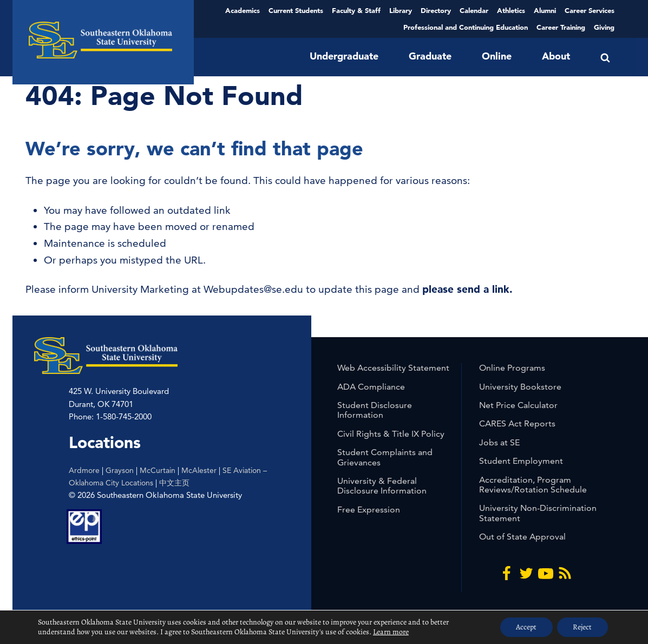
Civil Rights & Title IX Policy (391, 434)
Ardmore (84, 470)
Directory (436, 10)
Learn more (391, 632)
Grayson (120, 470)
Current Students (296, 10)
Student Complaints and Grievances (385, 457)
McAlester (199, 470)
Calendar (474, 10)
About (556, 56)
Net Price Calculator (518, 405)
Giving (604, 27)
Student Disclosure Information (375, 410)
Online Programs (512, 368)
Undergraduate (344, 56)
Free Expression (369, 510)
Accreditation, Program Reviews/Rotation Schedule (533, 485)
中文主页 (174, 483)
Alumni (545, 10)
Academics (243, 10)
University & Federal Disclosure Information (382, 486)
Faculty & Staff (356, 10)
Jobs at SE (499, 442)
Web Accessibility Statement (393, 368)
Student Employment (521, 461)
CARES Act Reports (517, 423)
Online (497, 56)
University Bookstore (520, 387)
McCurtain (158, 470)
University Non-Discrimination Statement (538, 513)
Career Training (561, 27)
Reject (582, 627)
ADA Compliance (371, 387)
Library (401, 10)
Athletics (511, 10)
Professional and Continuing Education (466, 27)
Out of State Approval (522, 537)
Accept (525, 627)
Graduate (430, 56)
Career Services (590, 10)
